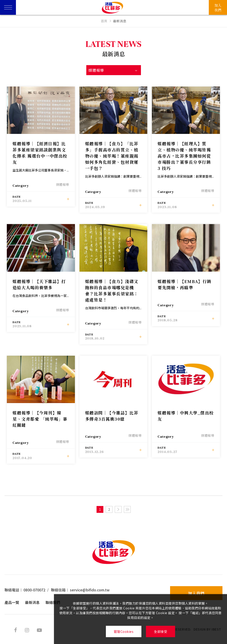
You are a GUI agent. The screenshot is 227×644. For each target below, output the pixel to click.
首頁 (104, 21)
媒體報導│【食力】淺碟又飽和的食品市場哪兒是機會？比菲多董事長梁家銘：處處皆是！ (112, 290)
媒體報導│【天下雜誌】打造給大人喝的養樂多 (39, 284)
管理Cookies (124, 631)
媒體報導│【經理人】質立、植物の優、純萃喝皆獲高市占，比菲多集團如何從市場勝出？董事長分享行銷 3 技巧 (184, 156)
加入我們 (196, 593)
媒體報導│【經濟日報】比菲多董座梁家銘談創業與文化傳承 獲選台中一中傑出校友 (40, 153)
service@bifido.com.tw (90, 590)
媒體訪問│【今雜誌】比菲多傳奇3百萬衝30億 (112, 416)
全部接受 (161, 631)
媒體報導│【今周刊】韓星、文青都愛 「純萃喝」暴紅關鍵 (40, 419)
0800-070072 (34, 590)
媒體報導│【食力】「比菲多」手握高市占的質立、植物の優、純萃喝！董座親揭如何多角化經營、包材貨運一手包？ (112, 156)
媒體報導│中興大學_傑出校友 (186, 416)
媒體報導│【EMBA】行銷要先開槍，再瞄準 (185, 284)
